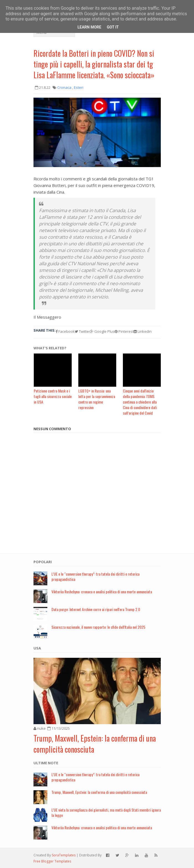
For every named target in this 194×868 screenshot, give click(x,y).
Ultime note (46, 763)
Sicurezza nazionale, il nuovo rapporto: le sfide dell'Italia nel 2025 (98, 627)
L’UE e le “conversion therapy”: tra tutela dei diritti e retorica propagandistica (95, 576)
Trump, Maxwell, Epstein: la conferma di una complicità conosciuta (95, 744)
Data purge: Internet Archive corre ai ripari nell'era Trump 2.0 (96, 609)
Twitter (82, 331)
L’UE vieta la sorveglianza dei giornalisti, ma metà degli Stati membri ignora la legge (106, 813)
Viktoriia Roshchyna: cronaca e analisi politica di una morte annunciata (102, 592)
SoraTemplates (64, 855)
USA (37, 648)
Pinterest (124, 331)
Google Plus (102, 331)
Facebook (65, 331)
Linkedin (143, 331)
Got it (113, 27)
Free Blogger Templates (52, 861)
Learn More (89, 27)
